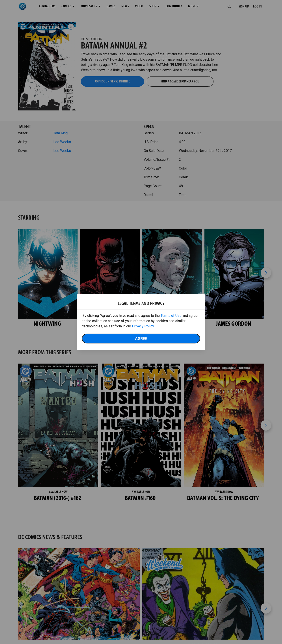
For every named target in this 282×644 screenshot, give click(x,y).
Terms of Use (171, 315)
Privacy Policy (143, 326)
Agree (141, 338)
